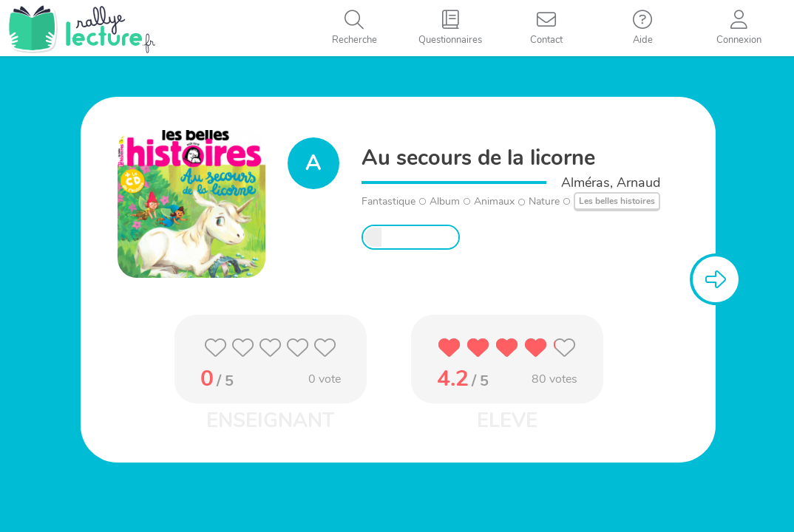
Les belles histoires (617, 201)
